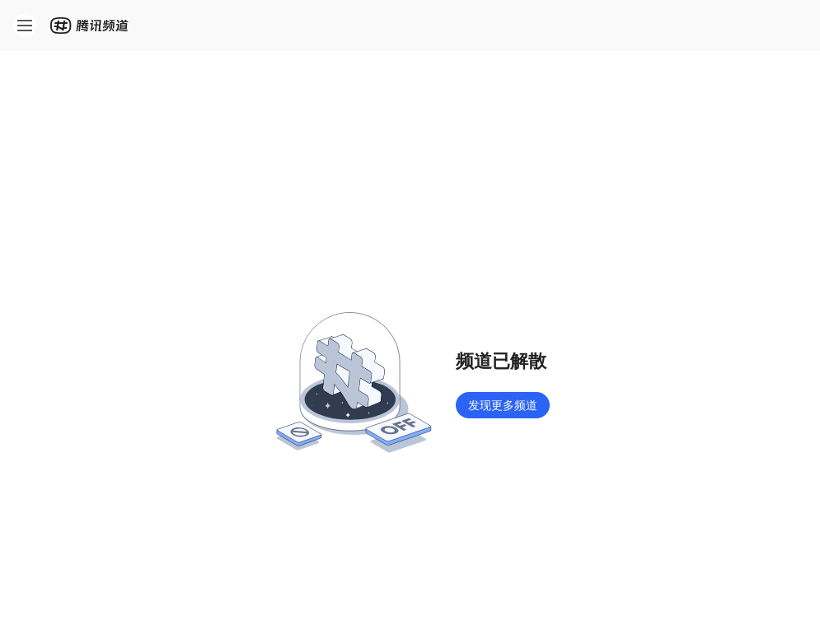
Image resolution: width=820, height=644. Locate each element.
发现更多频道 (503, 405)
